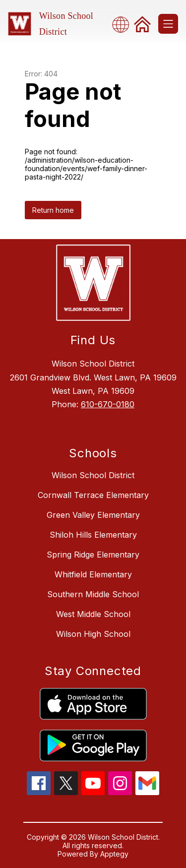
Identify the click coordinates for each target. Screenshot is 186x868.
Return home (53, 210)
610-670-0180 (108, 404)
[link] (142, 24)
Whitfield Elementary (93, 574)
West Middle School (93, 614)
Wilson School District (93, 475)
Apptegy (114, 854)
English (124, 24)
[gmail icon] (147, 792)
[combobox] (124, 24)
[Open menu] (168, 24)
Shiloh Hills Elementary (93, 535)
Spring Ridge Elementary (93, 555)
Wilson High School (93, 634)
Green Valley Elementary (93, 515)
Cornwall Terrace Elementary (93, 495)
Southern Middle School (93, 594)
